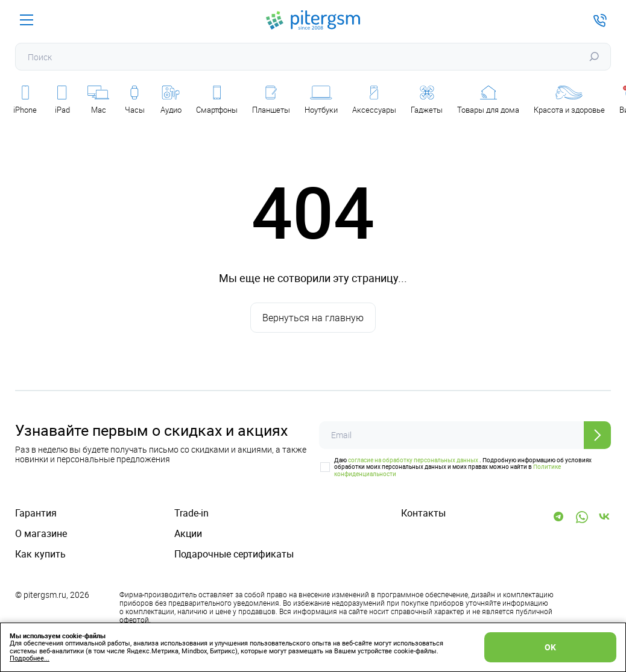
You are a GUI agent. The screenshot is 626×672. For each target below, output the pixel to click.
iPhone (25, 100)
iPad (62, 100)
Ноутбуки (321, 100)
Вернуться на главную (313, 318)
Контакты (423, 513)
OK (550, 647)
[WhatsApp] (582, 517)
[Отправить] (597, 435)
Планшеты (271, 100)
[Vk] (605, 517)
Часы (135, 100)
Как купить (40, 554)
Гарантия (36, 513)
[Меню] (27, 20)
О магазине (41, 534)
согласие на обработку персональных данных (413, 460)
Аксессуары (374, 100)
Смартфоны (217, 100)
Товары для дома (488, 100)
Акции (188, 534)
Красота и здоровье (569, 100)
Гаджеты (427, 100)
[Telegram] (559, 517)
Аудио (171, 100)
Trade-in (191, 513)
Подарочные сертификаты (234, 554)
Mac (98, 100)
